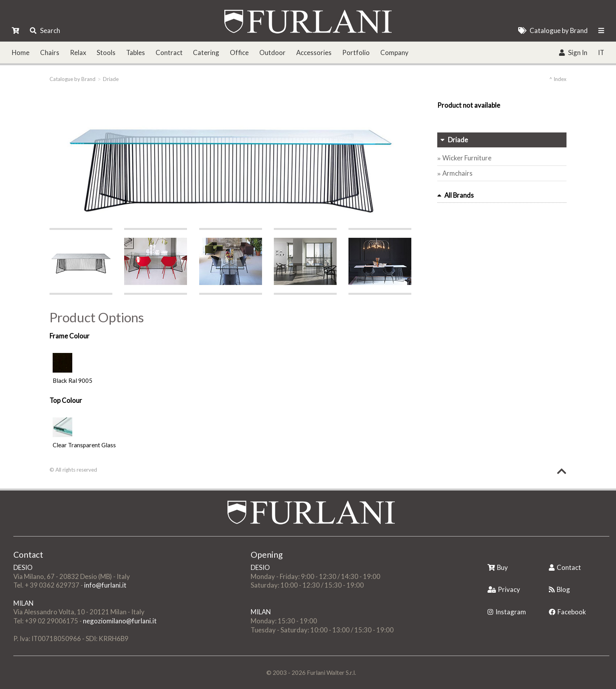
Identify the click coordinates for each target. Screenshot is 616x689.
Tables (136, 52)
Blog (559, 589)
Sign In (573, 52)
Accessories (314, 52)
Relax (78, 52)
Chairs (50, 52)
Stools (106, 52)
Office (239, 52)
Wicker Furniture (467, 158)
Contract (169, 52)
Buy (498, 567)
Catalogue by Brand (553, 30)
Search (45, 30)
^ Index (558, 79)
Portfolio (356, 52)
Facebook (567, 612)
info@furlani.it (105, 585)
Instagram (507, 612)
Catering (206, 52)
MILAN (23, 603)
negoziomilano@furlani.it (120, 621)
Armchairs (457, 173)
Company (394, 52)
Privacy (504, 589)
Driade (111, 79)
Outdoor (272, 52)
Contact (565, 567)
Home (21, 52)
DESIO (23, 567)
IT (601, 52)
